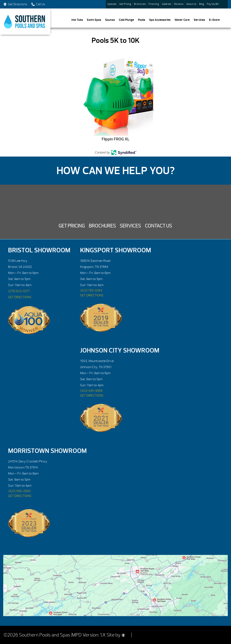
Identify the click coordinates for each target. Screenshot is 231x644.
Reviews (179, 4)
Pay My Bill (213, 4)
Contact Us (158, 226)
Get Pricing (125, 4)
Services (199, 20)
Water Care (182, 20)
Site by (116, 635)
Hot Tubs (77, 20)
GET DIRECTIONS (20, 297)
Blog (202, 4)
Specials (112, 4)
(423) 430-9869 (91, 391)
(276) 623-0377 (19, 291)
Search (224, 4)
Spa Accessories (160, 20)
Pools (142, 20)
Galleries (166, 4)
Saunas (110, 20)
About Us (191, 4)
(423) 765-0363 (91, 290)
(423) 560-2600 (19, 491)
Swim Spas (94, 20)
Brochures (140, 4)
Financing (154, 4)
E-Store (214, 20)
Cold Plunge (126, 20)
